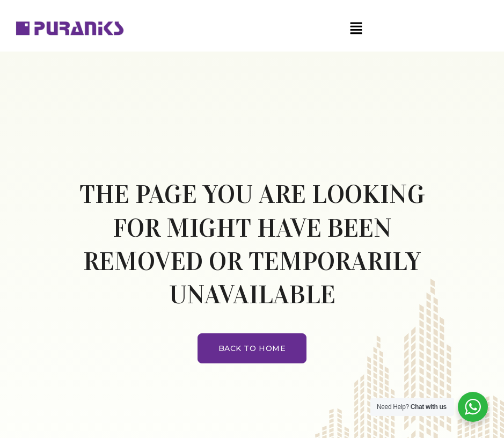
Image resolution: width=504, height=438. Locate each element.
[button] (356, 28)
